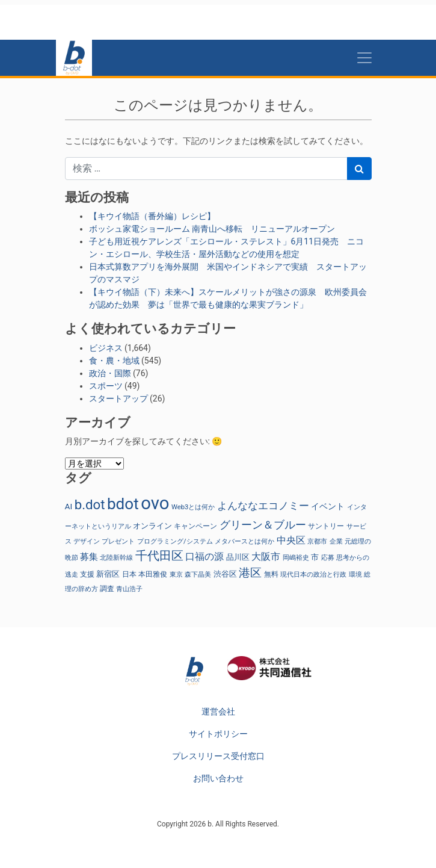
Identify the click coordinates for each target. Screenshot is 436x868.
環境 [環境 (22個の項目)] (355, 575)
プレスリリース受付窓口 (218, 756)
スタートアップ (118, 398)
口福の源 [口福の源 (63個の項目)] (204, 556)
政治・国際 (110, 373)
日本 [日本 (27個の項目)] (129, 574)
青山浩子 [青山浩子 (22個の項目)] (129, 589)
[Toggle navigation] (364, 58)
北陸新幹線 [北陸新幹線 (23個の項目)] (116, 558)
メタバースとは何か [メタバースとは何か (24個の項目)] (244, 541)
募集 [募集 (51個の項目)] (89, 557)
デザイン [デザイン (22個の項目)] (87, 541)
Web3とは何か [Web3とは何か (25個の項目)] (193, 507)
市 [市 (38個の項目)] (315, 557)
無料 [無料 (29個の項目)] (271, 574)
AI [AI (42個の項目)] (69, 506)
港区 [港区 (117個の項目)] (250, 573)
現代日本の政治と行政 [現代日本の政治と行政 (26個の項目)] (313, 574)
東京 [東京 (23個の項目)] (176, 575)
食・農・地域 (114, 361)
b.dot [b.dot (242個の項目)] (90, 504)
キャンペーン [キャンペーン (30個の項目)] (195, 526)
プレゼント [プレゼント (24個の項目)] (118, 541)
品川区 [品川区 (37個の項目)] (238, 557)
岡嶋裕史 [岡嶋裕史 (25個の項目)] (296, 558)
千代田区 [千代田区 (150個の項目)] (159, 556)
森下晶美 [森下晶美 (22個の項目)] (198, 575)
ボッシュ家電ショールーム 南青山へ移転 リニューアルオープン (212, 229)
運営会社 (218, 711)
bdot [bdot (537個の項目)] (123, 504)
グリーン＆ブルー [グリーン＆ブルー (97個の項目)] (263, 525)
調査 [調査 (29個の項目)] (107, 589)
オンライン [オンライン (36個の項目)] (152, 526)
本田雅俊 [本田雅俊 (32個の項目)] (153, 574)
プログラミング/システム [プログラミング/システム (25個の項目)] (175, 541)
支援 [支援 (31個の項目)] (87, 574)
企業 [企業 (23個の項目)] (336, 541)
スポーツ (106, 386)
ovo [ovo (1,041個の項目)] (155, 503)
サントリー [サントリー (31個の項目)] (326, 526)
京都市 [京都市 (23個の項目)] (317, 541)
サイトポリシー (218, 734)
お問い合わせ (218, 778)
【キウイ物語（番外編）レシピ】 (152, 216)
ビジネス (106, 348)
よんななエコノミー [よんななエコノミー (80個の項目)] (263, 506)
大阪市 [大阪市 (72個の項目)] (266, 556)
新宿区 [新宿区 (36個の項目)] (108, 574)
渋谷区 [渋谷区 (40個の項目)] (225, 574)
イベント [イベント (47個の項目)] (328, 506)
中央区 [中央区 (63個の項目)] (291, 540)
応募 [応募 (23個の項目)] (328, 558)
